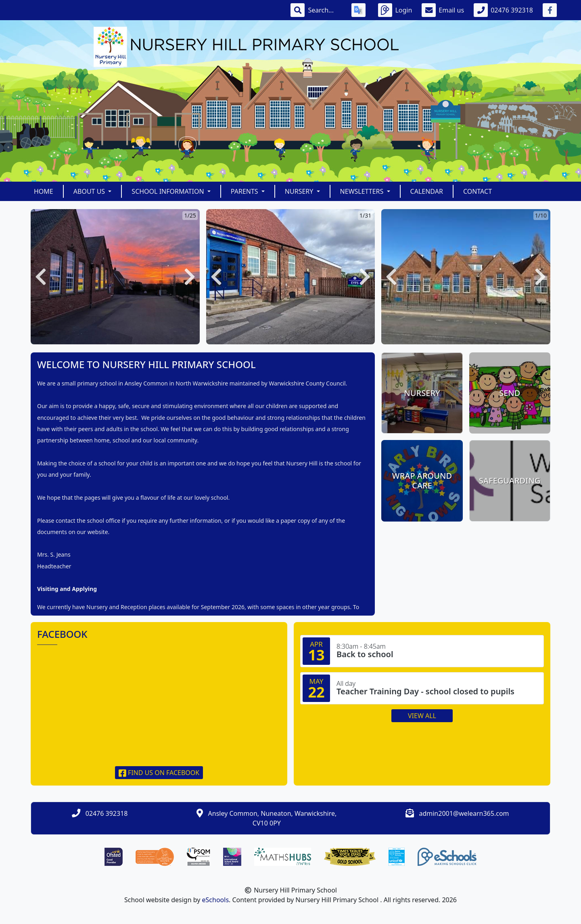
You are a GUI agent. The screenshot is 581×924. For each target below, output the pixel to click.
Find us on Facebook (159, 773)
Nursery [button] (300, 191)
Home (44, 191)
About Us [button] (90, 191)
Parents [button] (245, 191)
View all (422, 716)
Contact (478, 191)
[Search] (325, 10)
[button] (41, 277)
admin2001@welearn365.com (464, 813)
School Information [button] (168, 191)
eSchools (216, 900)
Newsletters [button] (363, 191)
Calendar (427, 191)
